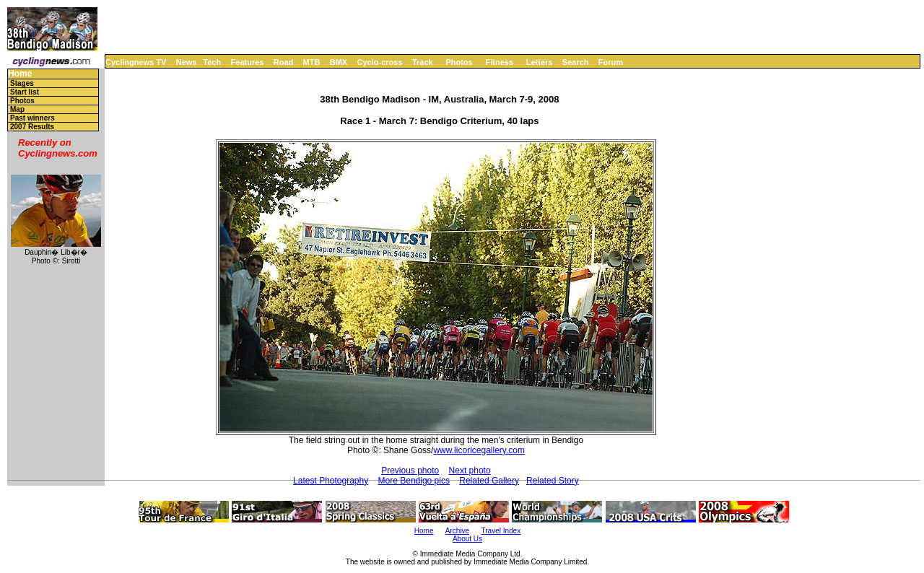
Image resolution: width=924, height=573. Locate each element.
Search (576, 62)
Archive (457, 531)
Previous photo (410, 471)
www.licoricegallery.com (479, 450)
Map (17, 109)
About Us (467, 539)
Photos (459, 62)
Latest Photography (331, 481)
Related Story (553, 481)
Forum (611, 62)
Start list (25, 92)
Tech (212, 62)
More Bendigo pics (414, 481)
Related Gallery (489, 481)
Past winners (32, 118)
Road (284, 62)
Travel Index (501, 531)
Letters (540, 62)
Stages (22, 83)
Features (248, 62)
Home (20, 74)
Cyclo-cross (380, 62)
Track (423, 62)
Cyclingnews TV (136, 62)
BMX (339, 62)
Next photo (470, 471)
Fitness (499, 62)
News (187, 62)
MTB (312, 62)
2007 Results (32, 127)
